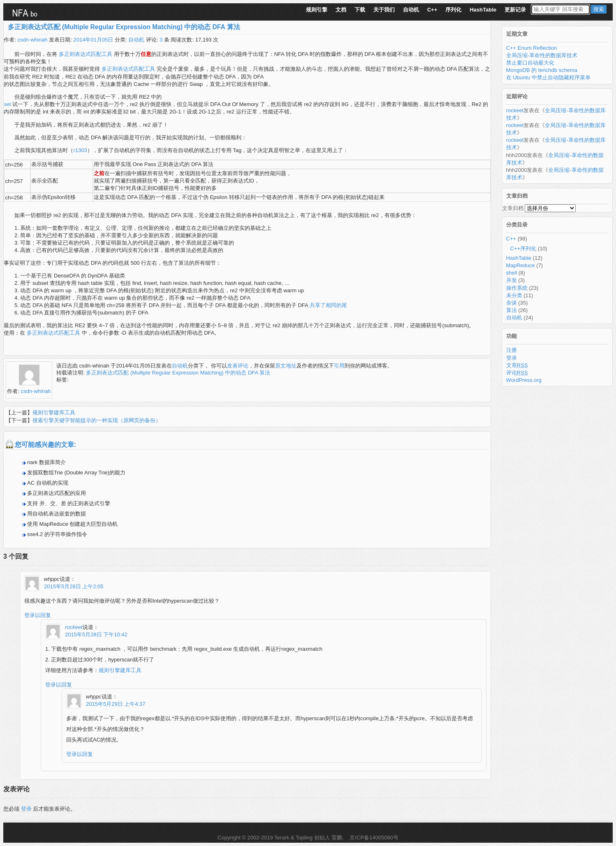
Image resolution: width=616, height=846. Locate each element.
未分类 (514, 295)
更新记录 (515, 10)
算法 (512, 310)
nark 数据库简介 (46, 462)
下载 (360, 10)
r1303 (80, 150)
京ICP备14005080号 (373, 838)
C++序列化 (523, 248)
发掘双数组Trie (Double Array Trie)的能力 (76, 473)
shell (512, 273)
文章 (517, 365)
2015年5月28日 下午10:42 (96, 634)
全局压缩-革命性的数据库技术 (542, 55)
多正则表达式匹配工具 (86, 54)
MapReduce (521, 265)
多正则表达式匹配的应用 (57, 493)
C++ (432, 10)
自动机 (411, 10)
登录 (26, 809)
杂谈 (512, 303)
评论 (517, 373)
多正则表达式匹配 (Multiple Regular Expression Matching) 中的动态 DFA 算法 (124, 27)
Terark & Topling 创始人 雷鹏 (308, 838)
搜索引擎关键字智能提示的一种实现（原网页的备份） (97, 420)
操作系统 (517, 288)
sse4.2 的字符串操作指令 (57, 534)
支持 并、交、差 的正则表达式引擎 (69, 503)
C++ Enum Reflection (532, 48)
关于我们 (384, 10)
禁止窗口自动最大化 (530, 63)
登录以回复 (38, 615)
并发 (512, 280)
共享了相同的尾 (328, 305)
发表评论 (238, 366)
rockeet (74, 627)
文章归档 (513, 208)
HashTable (483, 10)
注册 (512, 350)
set (8, 104)
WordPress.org (524, 380)
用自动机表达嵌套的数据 (57, 514)
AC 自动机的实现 (48, 483)
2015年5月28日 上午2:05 (74, 586)
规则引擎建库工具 (54, 413)
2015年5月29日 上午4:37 (116, 704)
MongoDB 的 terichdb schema (542, 70)
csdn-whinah (33, 40)
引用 (339, 366)
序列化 (453, 10)
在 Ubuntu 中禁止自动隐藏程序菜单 (548, 77)
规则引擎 (317, 10)
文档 (341, 10)
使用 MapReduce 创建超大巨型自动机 (72, 524)
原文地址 (286, 366)
